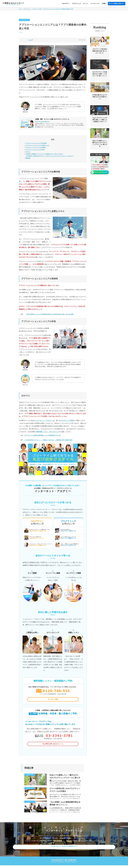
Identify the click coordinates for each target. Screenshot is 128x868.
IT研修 (104, 4)
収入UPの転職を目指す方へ (117, 4)
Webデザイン (66, 4)
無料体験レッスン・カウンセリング (48, 432)
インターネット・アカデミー (44, 420)
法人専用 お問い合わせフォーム (53, 745)
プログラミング (76, 4)
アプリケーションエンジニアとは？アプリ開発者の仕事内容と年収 (58, 9)
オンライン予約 (53, 700)
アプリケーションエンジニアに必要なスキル (37, 145)
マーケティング (95, 4)
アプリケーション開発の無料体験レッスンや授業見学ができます (42, 435)
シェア (31, 40)
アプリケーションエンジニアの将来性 (36, 147)
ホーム (20, 9)
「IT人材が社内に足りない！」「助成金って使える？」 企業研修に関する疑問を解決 (48, 440)
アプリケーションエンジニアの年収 (35, 150)
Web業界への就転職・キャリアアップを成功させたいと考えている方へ (55, 155)
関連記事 (28, 158)
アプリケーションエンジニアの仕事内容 (36, 143)
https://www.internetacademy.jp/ (42, 121)
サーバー (86, 4)
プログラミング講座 (67, 420)
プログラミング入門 (37, 9)
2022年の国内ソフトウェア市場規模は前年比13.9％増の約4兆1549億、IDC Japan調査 (50, 314)
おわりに (28, 152)
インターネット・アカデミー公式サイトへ (64, 849)
